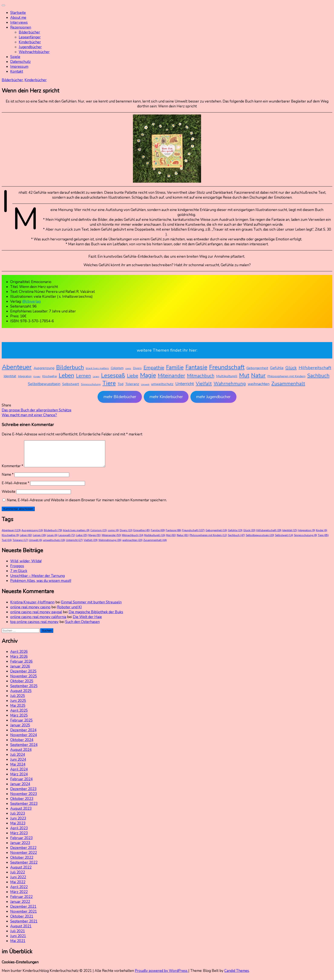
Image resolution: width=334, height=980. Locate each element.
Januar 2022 (20, 907)
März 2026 (19, 662)
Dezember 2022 (23, 853)
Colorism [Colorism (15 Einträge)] (117, 368)
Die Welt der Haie (87, 622)
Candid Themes (237, 976)
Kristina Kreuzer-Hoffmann (32, 607)
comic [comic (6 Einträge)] (128, 368)
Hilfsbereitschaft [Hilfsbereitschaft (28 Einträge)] (315, 368)
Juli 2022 (18, 877)
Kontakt (17, 72)
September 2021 (24, 926)
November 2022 (24, 858)
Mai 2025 (18, 711)
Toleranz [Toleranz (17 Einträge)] (132, 384)
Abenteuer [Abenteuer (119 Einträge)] (17, 367)
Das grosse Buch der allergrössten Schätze (37, 410)
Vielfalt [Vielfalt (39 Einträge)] (204, 384)
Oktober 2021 (22, 921)
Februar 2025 (21, 725)
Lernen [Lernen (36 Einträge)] (83, 376)
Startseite (18, 13)
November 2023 (24, 799)
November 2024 (24, 740)
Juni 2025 (18, 706)
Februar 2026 (21, 667)
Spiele (15, 57)
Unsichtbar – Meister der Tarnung (37, 581)
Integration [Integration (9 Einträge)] (25, 376)
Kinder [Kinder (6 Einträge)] (37, 377)
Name (8, 480)
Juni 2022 (18, 882)
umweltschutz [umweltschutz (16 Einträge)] (162, 384)
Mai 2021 (18, 946)
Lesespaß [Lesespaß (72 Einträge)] (113, 375)
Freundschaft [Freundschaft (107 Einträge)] (227, 367)
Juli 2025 (18, 701)
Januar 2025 (20, 730)
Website (9, 497)
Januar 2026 (20, 671)
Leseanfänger (30, 37)
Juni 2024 (18, 765)
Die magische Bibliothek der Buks (96, 617)
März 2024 (19, 779)
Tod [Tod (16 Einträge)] (120, 384)
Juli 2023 (18, 819)
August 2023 (21, 814)
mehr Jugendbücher (213, 397)
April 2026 (19, 657)
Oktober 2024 (22, 745)
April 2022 (19, 892)
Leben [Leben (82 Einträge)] (66, 375)
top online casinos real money (34, 627)
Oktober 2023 (22, 804)
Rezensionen (21, 27)
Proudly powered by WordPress (162, 976)
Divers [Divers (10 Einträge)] (137, 368)
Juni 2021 (18, 941)
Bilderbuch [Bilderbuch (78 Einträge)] (70, 367)
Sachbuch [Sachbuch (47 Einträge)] (318, 376)
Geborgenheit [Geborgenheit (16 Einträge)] (257, 368)
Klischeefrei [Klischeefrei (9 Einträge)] (50, 376)
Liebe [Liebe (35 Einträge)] (133, 376)
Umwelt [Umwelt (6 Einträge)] (145, 384)
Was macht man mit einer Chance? (29, 415)
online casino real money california (38, 622)
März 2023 (19, 838)
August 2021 (21, 931)
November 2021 (24, 917)
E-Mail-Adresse (16, 488)
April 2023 (19, 833)
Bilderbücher (29, 32)
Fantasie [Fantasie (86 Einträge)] (196, 367)
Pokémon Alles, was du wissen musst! (41, 586)
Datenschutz (20, 62)
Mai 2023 (18, 828)
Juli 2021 (18, 936)
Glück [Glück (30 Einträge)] (291, 368)
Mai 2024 (18, 770)
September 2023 (24, 809)
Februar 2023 (21, 843)
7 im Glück (19, 576)
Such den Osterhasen (82, 627)
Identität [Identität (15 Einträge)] (10, 376)
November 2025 (24, 681)
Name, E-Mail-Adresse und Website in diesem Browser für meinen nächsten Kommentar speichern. (87, 505)
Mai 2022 (18, 887)
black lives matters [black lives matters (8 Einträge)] (97, 368)
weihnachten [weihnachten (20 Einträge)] (259, 384)
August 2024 (21, 755)
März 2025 (19, 721)
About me (18, 18)
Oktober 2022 (22, 863)
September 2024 (24, 750)
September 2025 (24, 691)
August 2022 (21, 872)
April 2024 (19, 774)
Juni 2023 (18, 823)
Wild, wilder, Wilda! (26, 566)
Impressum (19, 67)
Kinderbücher (30, 42)
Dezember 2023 (23, 794)
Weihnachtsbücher (34, 52)
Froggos (17, 571)
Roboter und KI (69, 612)
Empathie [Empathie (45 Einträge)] (154, 368)
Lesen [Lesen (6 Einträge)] (96, 377)
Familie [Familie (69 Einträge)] (175, 367)
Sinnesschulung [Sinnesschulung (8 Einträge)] (91, 384)
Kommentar (12, 471)
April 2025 (19, 716)
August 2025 (21, 696)
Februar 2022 (21, 902)
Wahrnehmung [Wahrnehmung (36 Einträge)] (230, 384)
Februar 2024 (21, 784)
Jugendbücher (30, 47)
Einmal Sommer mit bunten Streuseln (91, 607)
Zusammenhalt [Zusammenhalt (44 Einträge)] (288, 384)
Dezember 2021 (23, 912)
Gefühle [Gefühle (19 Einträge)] (277, 368)
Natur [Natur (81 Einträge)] (258, 375)
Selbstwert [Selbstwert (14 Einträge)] (71, 384)
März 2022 (19, 897)
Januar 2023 (20, 848)
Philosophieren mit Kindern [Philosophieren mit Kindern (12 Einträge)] (286, 376)
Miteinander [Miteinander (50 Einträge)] (171, 376)
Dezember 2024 (23, 735)
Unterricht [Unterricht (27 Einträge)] (185, 384)
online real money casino (30, 612)
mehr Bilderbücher (120, 397)
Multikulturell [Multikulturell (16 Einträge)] (227, 376)
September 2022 (24, 868)
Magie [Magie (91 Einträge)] (148, 375)
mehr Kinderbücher (166, 397)
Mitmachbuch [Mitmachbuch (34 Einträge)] (201, 376)
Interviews (19, 22)
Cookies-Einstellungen (20, 967)
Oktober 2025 (22, 686)
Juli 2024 (18, 760)
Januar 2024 (20, 789)
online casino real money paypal (36, 617)
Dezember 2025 (23, 676)
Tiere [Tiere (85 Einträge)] (109, 383)
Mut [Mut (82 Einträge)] (244, 375)
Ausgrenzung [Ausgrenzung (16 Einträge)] (44, 368)
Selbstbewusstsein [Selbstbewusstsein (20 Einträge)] (44, 384)
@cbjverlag (32, 301)
